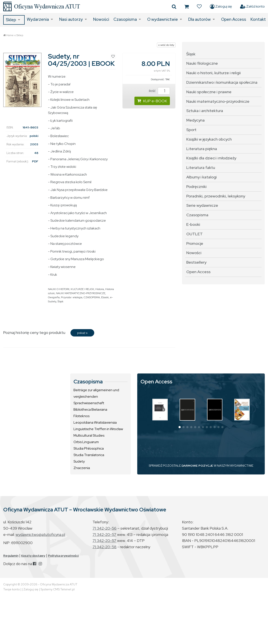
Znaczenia (82, 468)
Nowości (101, 19)
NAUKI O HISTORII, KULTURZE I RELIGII (71, 289)
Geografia (54, 297)
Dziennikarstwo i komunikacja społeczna (222, 82)
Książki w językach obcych (209, 139)
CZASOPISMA (92, 297)
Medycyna (195, 120)
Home (10, 35)
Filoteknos (81, 416)
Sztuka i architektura (205, 111)
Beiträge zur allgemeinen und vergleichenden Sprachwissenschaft (96, 396)
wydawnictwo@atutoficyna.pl (40, 534)
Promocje (195, 243)
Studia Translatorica (89, 455)
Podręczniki (196, 187)
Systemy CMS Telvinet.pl (57, 589)
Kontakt (258, 19)
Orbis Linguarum (86, 442)
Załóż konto (252, 6)
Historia (100, 289)
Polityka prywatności (63, 556)
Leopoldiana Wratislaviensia (95, 422)
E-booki (193, 224)
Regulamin (11, 556)
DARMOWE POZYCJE (197, 466)
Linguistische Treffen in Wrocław (98, 429)
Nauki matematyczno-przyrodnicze (218, 101)
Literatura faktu (201, 167)
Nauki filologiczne (202, 63)
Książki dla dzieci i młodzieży (211, 158)
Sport (191, 130)
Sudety (79, 461)
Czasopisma (125, 19)
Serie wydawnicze (202, 205)
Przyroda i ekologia (72, 297)
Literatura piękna (202, 149)
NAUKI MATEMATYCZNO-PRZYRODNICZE (81, 293)
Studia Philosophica (89, 448)
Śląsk (60, 301)
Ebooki (105, 297)
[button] (180, 427)
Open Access (234, 19)
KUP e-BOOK (152, 101)
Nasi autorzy (71, 19)
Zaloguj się (221, 6)
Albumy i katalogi (202, 177)
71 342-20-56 (104, 528)
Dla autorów (199, 19)
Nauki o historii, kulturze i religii (214, 73)
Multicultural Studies (89, 435)
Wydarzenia (38, 19)
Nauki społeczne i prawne (209, 92)
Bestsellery (196, 262)
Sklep (11, 20)
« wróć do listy (166, 45)
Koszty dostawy (33, 556)
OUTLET (195, 234)
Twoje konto (11, 589)
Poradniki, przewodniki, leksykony (216, 196)
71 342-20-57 (104, 534)
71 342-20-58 (104, 547)
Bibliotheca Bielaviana (90, 409)
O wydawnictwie (163, 19)
